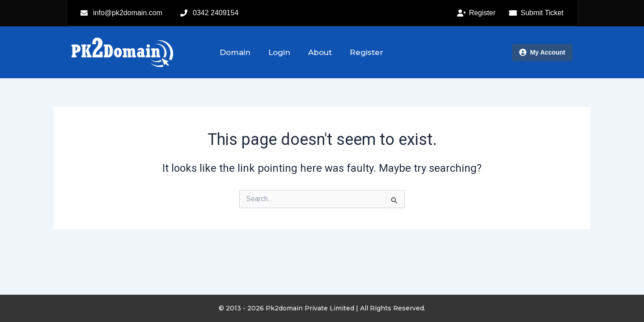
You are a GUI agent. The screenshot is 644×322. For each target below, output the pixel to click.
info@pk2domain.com (128, 13)
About (320, 52)
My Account (542, 53)
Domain (235, 52)
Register (366, 52)
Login (279, 52)
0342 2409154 (216, 13)
